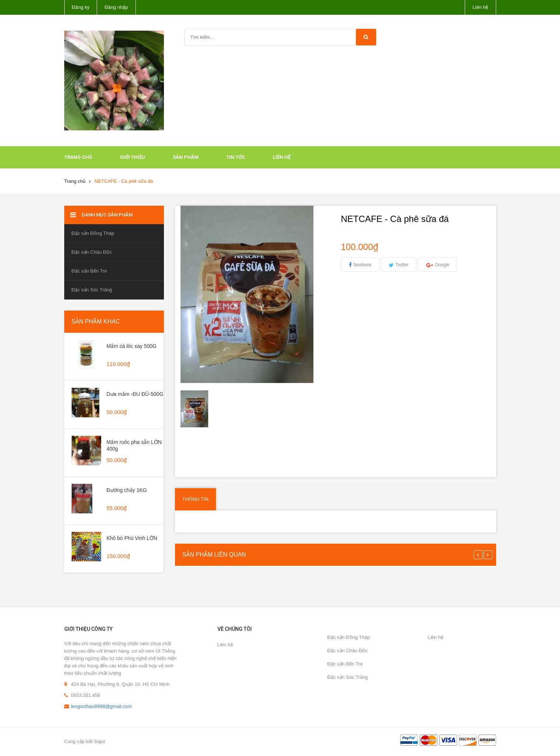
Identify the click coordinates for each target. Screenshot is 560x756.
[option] (199, 409)
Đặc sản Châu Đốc (92, 252)
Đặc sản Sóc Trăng (92, 290)
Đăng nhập (116, 7)
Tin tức (236, 157)
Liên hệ (480, 7)
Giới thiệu (133, 157)
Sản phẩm (186, 157)
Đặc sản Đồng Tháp (93, 233)
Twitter (402, 265)
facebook (363, 265)
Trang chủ (78, 157)
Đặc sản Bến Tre (89, 271)
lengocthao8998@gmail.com (101, 706)
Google (442, 265)
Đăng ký (81, 7)
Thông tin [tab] (195, 499)
